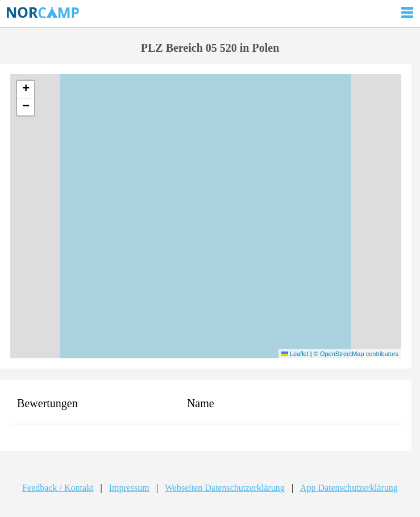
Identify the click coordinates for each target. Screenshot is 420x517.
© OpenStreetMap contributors (356, 354)
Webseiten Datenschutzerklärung (225, 488)
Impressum (129, 488)
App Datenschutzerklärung (349, 488)
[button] (26, 90)
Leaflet (295, 354)
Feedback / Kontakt (58, 488)
